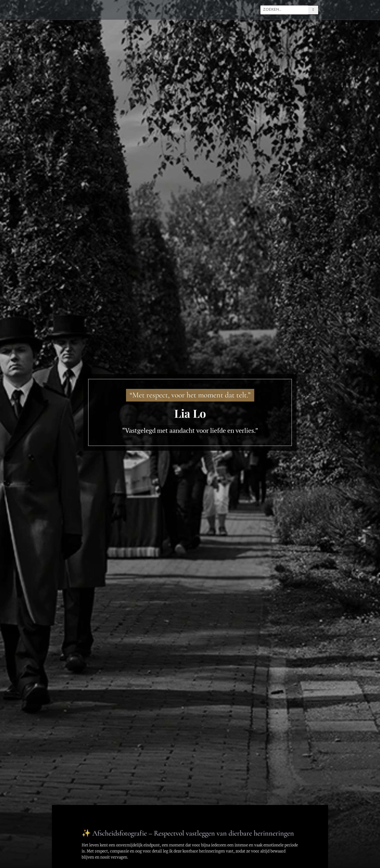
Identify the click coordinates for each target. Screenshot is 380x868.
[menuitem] (149, 10)
